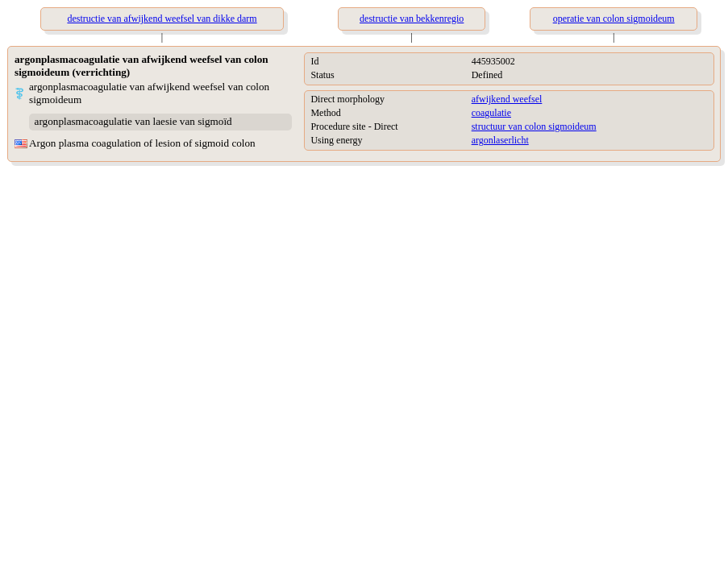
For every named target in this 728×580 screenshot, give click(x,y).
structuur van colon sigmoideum (534, 126)
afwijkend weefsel (507, 99)
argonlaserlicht (500, 140)
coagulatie (491, 113)
